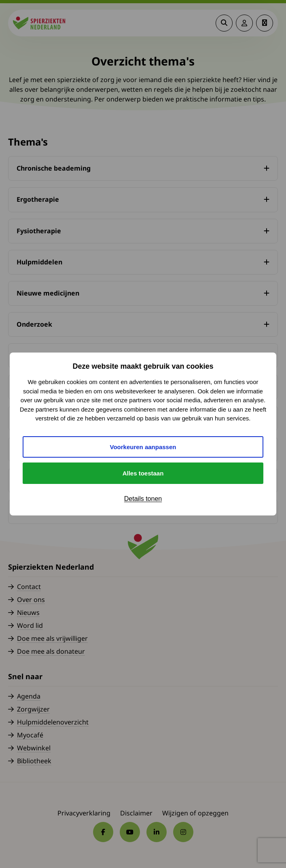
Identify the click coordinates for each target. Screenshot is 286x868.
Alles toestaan (143, 473)
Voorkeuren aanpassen (143, 447)
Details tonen (143, 499)
